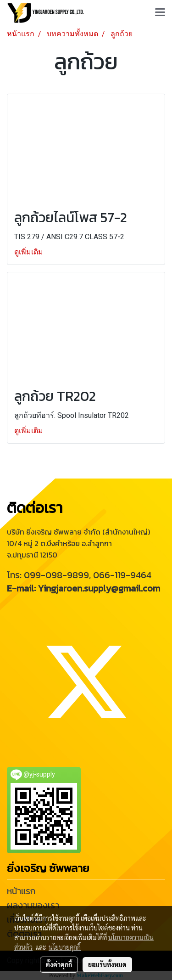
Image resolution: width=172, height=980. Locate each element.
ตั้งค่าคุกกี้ (59, 964)
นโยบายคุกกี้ (65, 947)
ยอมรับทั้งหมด (107, 964)
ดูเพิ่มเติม (30, 252)
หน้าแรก (21, 891)
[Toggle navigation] (160, 13)
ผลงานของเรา (33, 905)
